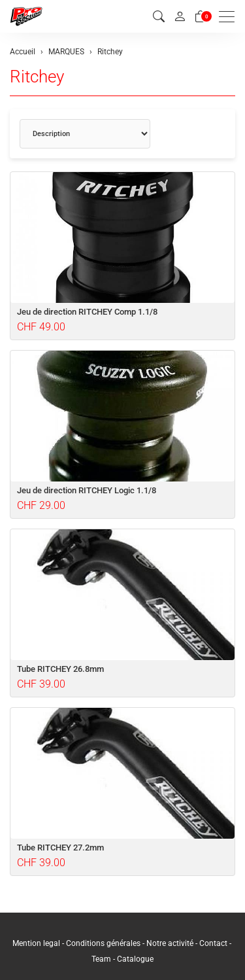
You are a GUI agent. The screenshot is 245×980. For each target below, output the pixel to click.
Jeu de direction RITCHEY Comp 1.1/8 (87, 312)
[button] (159, 17)
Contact (214, 943)
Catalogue (135, 959)
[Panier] (201, 17)
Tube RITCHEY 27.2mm (60, 848)
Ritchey (37, 77)
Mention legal (36, 943)
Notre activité (170, 943)
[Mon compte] (180, 16)
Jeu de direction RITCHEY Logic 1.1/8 (87, 490)
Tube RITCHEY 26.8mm (60, 669)
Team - (104, 959)
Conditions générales (103, 943)
